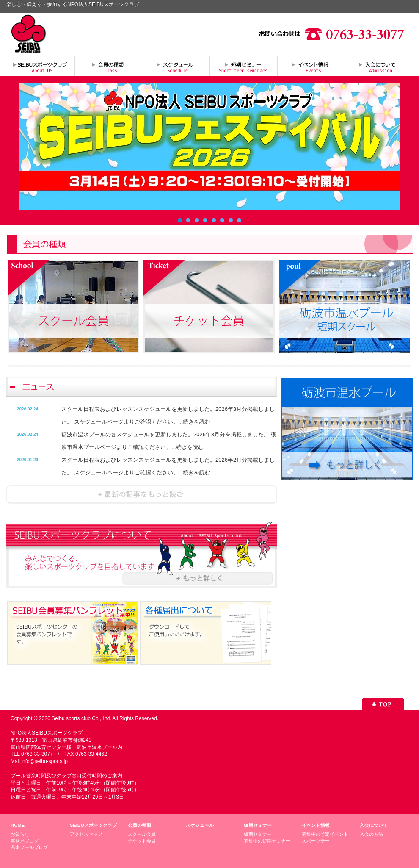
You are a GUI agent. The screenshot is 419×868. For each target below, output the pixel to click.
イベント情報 (311, 66)
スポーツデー (316, 841)
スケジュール (176, 66)
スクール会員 (142, 834)
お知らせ (20, 834)
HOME (18, 825)
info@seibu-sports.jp (44, 761)
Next (389, 146)
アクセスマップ (86, 834)
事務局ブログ (25, 841)
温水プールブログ (29, 847)
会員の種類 (108, 66)
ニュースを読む (142, 495)
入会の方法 (371, 834)
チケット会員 (142, 841)
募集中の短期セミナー (267, 841)
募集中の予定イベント (325, 834)
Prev (30, 146)
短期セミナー (243, 66)
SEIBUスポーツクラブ (93, 825)
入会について (379, 66)
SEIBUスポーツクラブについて (40, 66)
